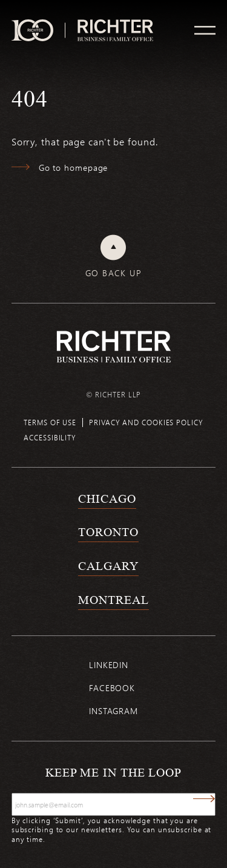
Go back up (113, 273)
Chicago (107, 499)
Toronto (108, 532)
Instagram (113, 711)
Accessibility (50, 437)
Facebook (112, 688)
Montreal (113, 600)
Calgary (108, 566)
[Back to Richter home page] (114, 347)
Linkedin (109, 665)
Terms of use (50, 422)
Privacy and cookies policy (146, 422)
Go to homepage (74, 167)
